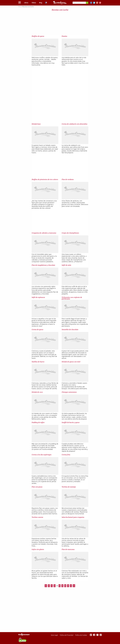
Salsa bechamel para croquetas (73, 517)
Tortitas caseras (37, 517)
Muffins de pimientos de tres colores (45, 179)
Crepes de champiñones (70, 233)
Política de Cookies (81, 635)
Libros (26, 3)
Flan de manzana (68, 549)
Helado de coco (37, 392)
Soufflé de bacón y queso (71, 422)
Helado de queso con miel (71, 362)
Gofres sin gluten (38, 549)
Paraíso (64, 36)
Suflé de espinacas (38, 297)
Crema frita (66, 455)
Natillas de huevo (38, 362)
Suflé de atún (66, 265)
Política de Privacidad (67, 635)
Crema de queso (37, 330)
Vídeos (34, 3)
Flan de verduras (68, 179)
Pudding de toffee (38, 422)
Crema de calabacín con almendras (74, 124)
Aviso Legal (55, 635)
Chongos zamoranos (69, 392)
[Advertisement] (60, 23)
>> (74, 586)
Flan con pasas (37, 487)
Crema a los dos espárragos (42, 455)
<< (46, 586)
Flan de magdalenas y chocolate (43, 265)
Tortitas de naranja (69, 487)
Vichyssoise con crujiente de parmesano (72, 298)
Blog (41, 3)
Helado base (36, 124)
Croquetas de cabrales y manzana (44, 233)
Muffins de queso (38, 36)
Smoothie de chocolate (70, 330)
